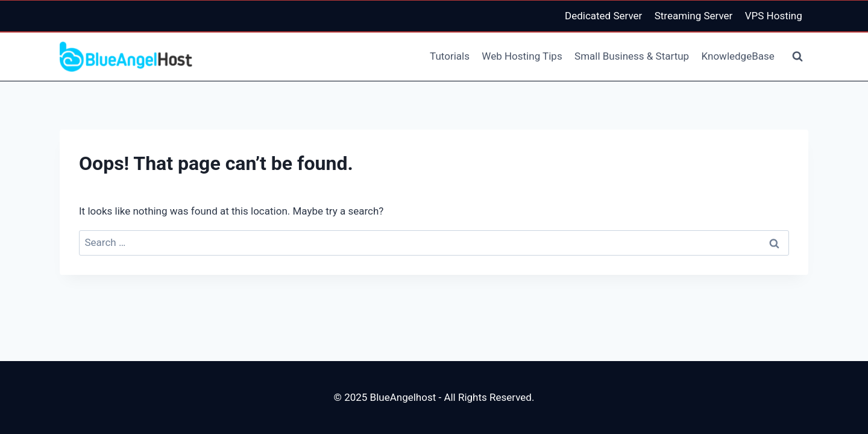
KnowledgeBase (738, 56)
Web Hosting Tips (522, 56)
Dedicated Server (603, 16)
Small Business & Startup (632, 56)
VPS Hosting (774, 16)
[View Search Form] (797, 57)
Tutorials (450, 56)
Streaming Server (694, 16)
